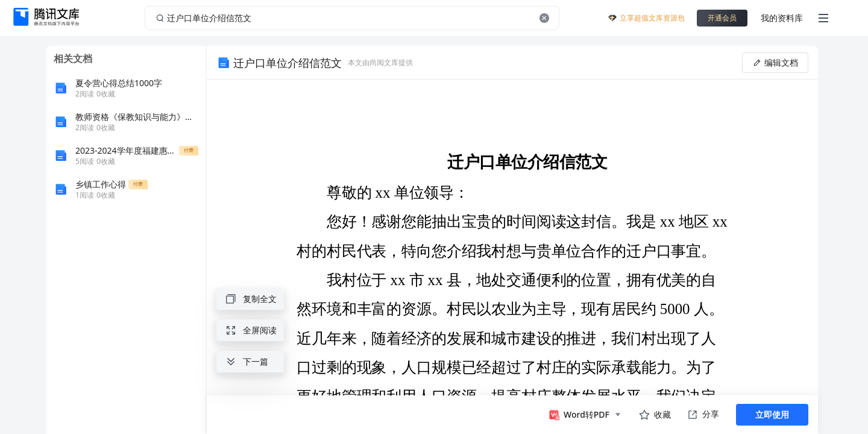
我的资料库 (782, 18)
